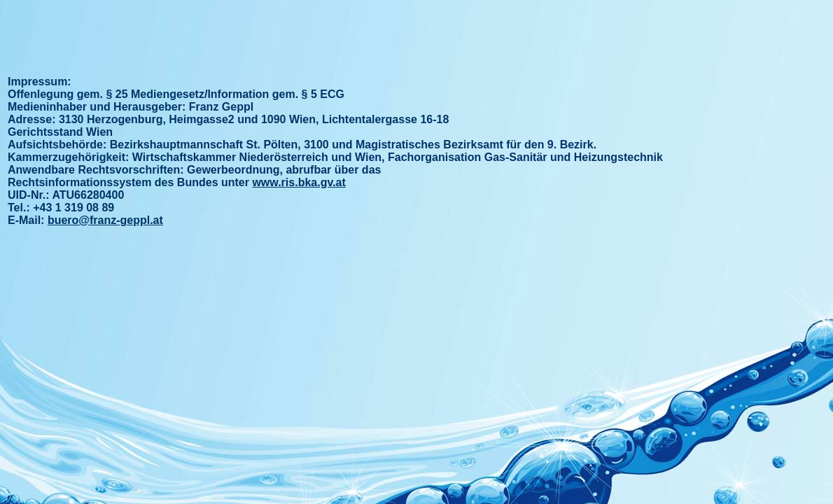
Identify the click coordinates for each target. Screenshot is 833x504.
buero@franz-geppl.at (105, 220)
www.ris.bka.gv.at (299, 182)
